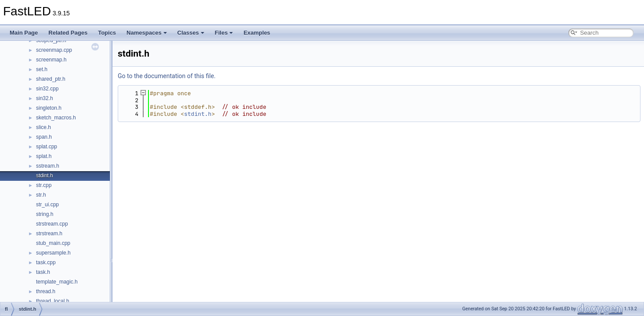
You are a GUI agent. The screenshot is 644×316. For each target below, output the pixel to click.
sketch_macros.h (56, 118)
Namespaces (147, 33)
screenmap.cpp (54, 50)
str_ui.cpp (47, 205)
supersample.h (53, 253)
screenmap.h (51, 60)
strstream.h (49, 233)
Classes (191, 33)
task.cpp (46, 262)
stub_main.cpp (53, 243)
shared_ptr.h (51, 79)
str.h (41, 195)
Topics (107, 33)
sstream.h (48, 166)
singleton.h (49, 108)
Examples (257, 33)
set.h (42, 69)
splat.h (44, 156)
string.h (45, 214)
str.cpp (44, 185)
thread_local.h (52, 301)
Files (224, 33)
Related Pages (68, 33)
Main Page (24, 33)
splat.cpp (47, 147)
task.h (43, 272)
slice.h (43, 127)
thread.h (46, 291)
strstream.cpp (52, 224)
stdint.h (45, 176)
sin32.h (45, 98)
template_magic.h (57, 282)
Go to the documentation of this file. (167, 76)
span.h (44, 137)
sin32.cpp (47, 89)
